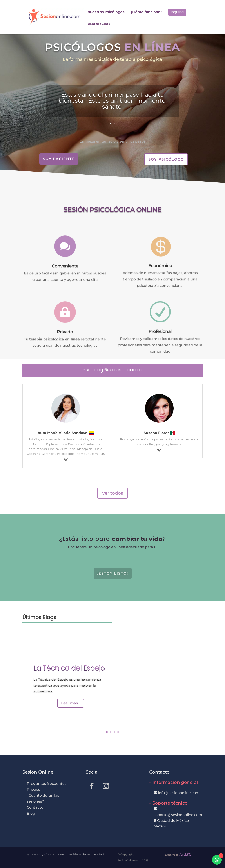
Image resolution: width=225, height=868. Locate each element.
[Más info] (66, 460)
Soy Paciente (59, 159)
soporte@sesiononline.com (178, 815)
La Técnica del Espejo (69, 669)
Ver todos (112, 493)
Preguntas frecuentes (47, 784)
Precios (33, 789)
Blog (31, 813)
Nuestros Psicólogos (106, 13)
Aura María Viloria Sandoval (63, 433)
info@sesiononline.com (179, 793)
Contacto (35, 807)
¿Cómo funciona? (146, 13)
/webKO (185, 854)
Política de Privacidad (86, 854)
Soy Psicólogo (166, 159)
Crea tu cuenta (99, 24)
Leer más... (71, 704)
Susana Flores (157, 433)
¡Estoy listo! (113, 573)
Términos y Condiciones (45, 854)
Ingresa (177, 12)
